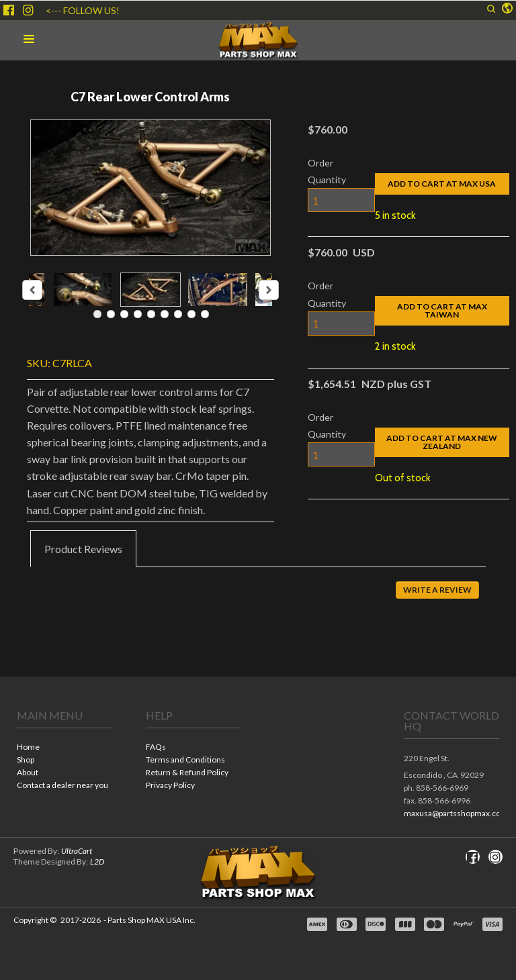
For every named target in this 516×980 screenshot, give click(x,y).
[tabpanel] (258, 599)
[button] (491, 9)
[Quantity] (341, 200)
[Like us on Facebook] (9, 10)
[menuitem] (64, 748)
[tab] (83, 549)
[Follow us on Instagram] (28, 10)
